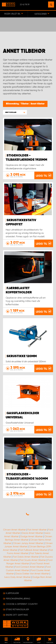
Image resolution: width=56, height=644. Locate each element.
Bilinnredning (13, 104)
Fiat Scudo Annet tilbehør (33, 560)
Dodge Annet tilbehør (32, 536)
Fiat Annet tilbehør (37, 530)
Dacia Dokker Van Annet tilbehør (32, 574)
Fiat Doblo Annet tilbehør (26, 557)
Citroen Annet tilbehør (14, 530)
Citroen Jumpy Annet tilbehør (28, 543)
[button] (15, 112)
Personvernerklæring (18, 599)
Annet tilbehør (38, 104)
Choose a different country (22, 604)
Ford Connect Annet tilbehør (30, 567)
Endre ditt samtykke (17, 615)
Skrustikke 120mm (22, 356)
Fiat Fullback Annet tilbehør (33, 550)
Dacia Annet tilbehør (32, 533)
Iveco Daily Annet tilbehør (18, 577)
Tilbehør (25, 104)
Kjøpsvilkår (12, 593)
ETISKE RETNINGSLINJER (17, 609)
